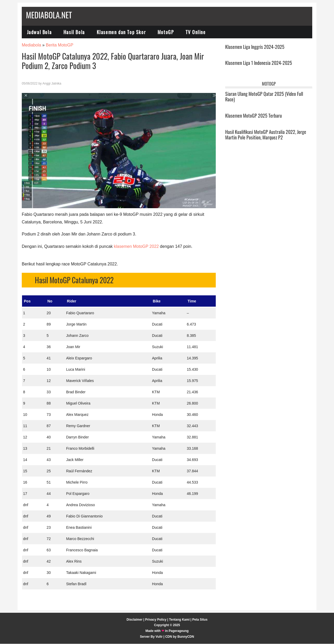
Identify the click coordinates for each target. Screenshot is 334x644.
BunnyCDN (186, 637)
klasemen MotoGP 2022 (136, 247)
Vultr (159, 637)
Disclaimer (135, 620)
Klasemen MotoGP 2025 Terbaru (254, 116)
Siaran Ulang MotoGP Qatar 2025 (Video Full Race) (264, 97)
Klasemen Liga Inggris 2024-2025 (255, 47)
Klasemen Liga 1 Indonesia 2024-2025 (259, 63)
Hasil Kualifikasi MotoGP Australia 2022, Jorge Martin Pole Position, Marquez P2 (266, 135)
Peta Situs (200, 620)
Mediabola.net (49, 15)
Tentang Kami (179, 620)
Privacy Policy (156, 620)
